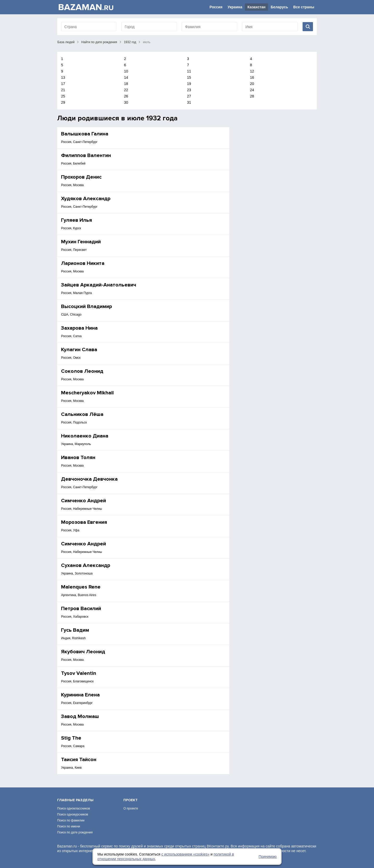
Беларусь (279, 7)
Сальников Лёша (82, 414)
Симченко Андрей (84, 501)
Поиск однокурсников (73, 814)
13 (63, 77)
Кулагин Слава (79, 350)
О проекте (131, 808)
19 (189, 84)
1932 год (130, 42)
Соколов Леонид (82, 371)
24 (252, 90)
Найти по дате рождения (99, 42)
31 (189, 102)
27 (189, 96)
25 (63, 96)
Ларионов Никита (83, 263)
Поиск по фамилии (71, 820)
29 (63, 102)
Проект (131, 800)
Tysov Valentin (79, 673)
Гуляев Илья (76, 220)
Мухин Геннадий (81, 242)
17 (63, 84)
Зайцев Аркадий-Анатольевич (99, 285)
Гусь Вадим (75, 630)
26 (126, 96)
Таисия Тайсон (79, 760)
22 (126, 90)
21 (63, 90)
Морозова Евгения (84, 522)
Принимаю (268, 857)
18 (126, 84)
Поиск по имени (69, 826)
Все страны (304, 7)
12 (252, 71)
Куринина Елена (80, 695)
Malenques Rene (81, 587)
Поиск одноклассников (74, 808)
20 (252, 84)
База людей (66, 42)
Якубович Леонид (83, 652)
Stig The (71, 738)
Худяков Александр (86, 199)
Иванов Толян (78, 458)
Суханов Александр (86, 565)
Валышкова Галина (85, 134)
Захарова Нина (79, 328)
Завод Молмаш (80, 716)
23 (189, 90)
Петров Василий (81, 609)
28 (252, 96)
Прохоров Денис (81, 177)
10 (126, 71)
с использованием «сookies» (185, 854)
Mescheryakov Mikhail (87, 393)
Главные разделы (75, 800)
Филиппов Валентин (86, 155)
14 (126, 77)
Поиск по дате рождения (75, 832)
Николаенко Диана (85, 436)
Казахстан (257, 7)
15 (189, 77)
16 (252, 77)
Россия (216, 7)
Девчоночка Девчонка (89, 479)
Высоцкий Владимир (86, 306)
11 (189, 71)
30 (126, 102)
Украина (235, 7)
